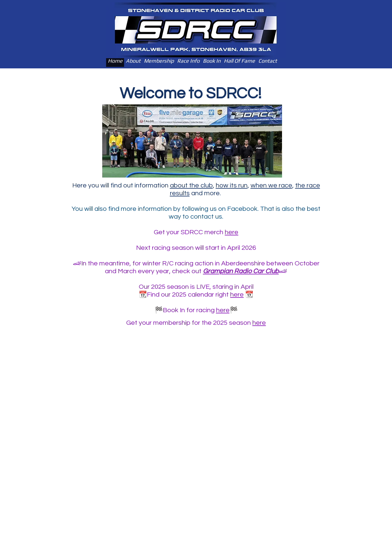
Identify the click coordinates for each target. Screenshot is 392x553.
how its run (232, 185)
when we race (271, 185)
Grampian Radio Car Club (241, 271)
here (232, 232)
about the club (191, 185)
